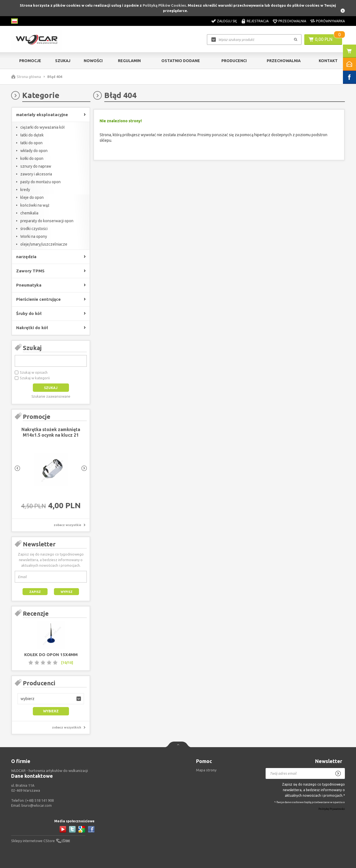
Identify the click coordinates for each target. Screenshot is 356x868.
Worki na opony (34, 236)
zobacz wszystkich (67, 727)
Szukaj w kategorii (35, 378)
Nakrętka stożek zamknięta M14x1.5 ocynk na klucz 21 (51, 432)
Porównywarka (330, 21)
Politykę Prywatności (332, 809)
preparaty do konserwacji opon (47, 221)
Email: (31, 805)
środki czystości (34, 229)
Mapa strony (206, 770)
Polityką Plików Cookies (164, 5)
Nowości (93, 61)
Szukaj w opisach (34, 372)
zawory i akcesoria (36, 174)
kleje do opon (32, 197)
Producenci (234, 61)
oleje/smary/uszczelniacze (44, 244)
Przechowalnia (292, 21)
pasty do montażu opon (40, 182)
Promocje (30, 61)
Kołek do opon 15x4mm (51, 655)
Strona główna (29, 77)
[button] (51, 699)
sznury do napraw (36, 166)
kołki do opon (32, 158)
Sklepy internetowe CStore (33, 841)
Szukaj (63, 61)
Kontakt (328, 61)
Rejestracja (258, 21)
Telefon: (32, 800)
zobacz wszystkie (67, 525)
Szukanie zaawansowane (51, 396)
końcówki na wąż (35, 205)
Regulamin (129, 61)
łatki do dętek (32, 135)
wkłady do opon (34, 151)
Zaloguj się (227, 21)
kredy (25, 190)
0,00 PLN (324, 39)
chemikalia (29, 213)
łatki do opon (31, 143)
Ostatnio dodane (181, 61)
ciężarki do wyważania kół (42, 127)
